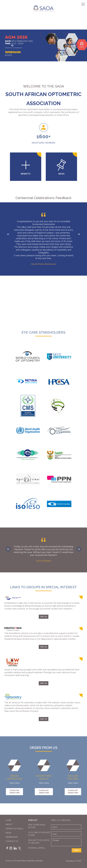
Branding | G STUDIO (74, 861)
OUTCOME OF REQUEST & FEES (39, 834)
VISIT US (44, 617)
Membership (12, 837)
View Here (14, 783)
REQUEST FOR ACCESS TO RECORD (39, 842)
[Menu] (83, 4)
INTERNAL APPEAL (37, 848)
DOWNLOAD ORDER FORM (14, 792)
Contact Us (12, 841)
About (9, 824)
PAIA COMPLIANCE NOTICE (37, 826)
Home (8, 820)
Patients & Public (15, 829)
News (8, 833)
